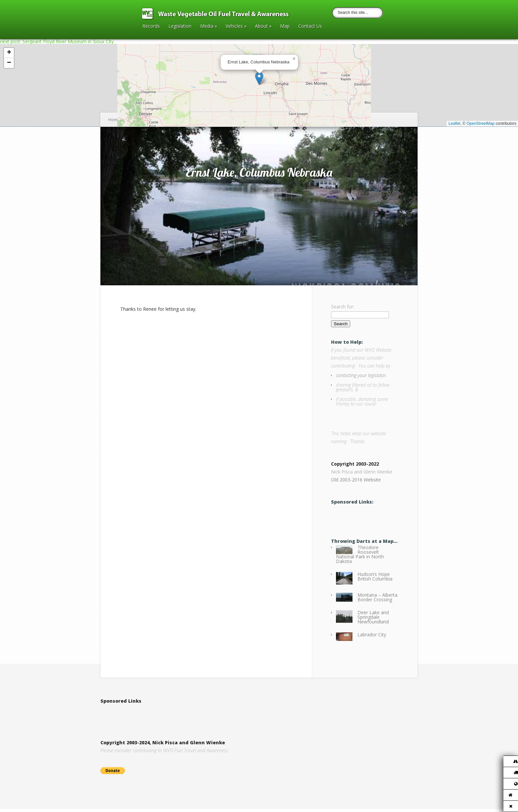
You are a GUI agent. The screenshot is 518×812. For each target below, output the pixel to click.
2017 (129, 120)
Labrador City (372, 637)
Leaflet (454, 124)
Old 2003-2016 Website (356, 483)
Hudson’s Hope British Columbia (375, 579)
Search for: (343, 307)
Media (209, 26)
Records (151, 26)
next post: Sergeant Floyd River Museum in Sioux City (57, 41)
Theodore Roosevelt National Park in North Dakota (360, 557)
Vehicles (236, 26)
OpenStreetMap (481, 124)
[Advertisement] (178, 718)
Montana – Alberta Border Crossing (377, 600)
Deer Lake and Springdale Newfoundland (373, 620)
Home (114, 120)
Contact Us (310, 26)
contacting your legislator (361, 375)
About (263, 26)
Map (285, 26)
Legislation (180, 26)
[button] (259, 78)
